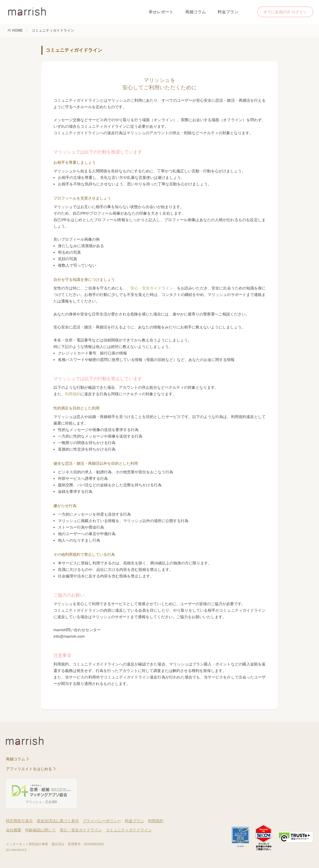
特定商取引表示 (19, 821)
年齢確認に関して (40, 830)
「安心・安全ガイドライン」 (152, 288)
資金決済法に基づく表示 (58, 821)
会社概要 (14, 830)
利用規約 (73, 394)
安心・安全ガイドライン (81, 830)
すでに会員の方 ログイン (285, 12)
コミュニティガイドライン (129, 830)
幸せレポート (161, 12)
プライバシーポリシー (102, 821)
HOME (17, 30)
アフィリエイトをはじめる (29, 769)
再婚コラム (196, 12)
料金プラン (228, 12)
